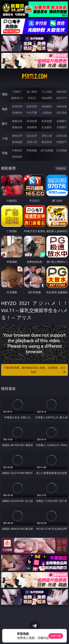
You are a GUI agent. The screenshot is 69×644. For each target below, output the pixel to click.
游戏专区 (62, 92)
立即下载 (56, 636)
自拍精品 (47, 106)
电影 (5, 109)
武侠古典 (62, 136)
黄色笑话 (47, 142)
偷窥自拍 (17, 121)
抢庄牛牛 (62, 98)
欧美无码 (32, 106)
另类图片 (62, 127)
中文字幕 (32, 113)
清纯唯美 (32, 127)
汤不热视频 (47, 150)
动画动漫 (62, 106)
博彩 (5, 94)
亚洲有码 (17, 113)
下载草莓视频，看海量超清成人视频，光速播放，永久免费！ (35, 370)
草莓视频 (32, 150)
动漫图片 (62, 121)
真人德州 (32, 92)
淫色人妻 (47, 136)
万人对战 (47, 92)
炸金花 (32, 98)
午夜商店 (17, 150)
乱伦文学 (32, 136)
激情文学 (17, 136)
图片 (5, 124)
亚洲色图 (32, 121)
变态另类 (62, 113)
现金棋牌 (47, 98)
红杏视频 (62, 150)
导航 (5, 153)
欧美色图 (47, 121)
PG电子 (17, 92)
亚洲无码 (17, 106)
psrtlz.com (34, 77)
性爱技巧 (62, 142)
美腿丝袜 (17, 127)
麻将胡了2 (17, 98)
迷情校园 (17, 142)
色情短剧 (17, 157)
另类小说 (32, 142)
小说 (5, 138)
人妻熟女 (47, 113)
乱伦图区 (47, 127)
